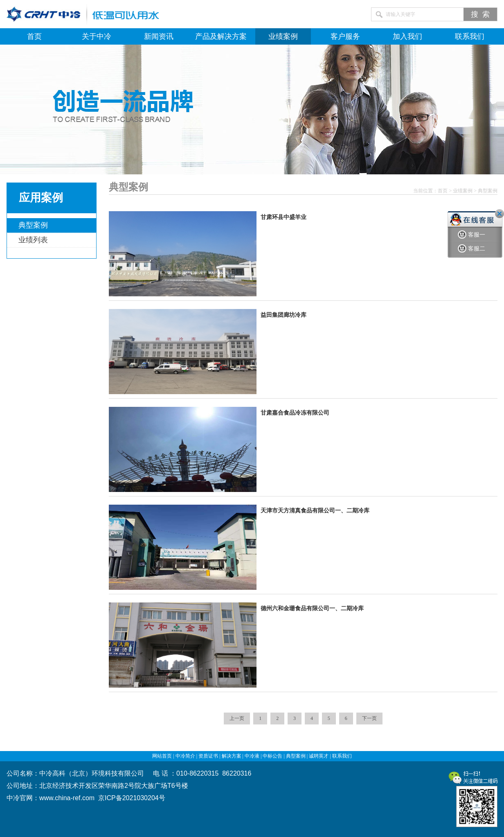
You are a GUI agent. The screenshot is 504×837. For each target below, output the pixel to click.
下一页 (369, 718)
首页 (34, 36)
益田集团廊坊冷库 (283, 315)
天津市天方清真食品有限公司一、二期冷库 (315, 511)
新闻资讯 (159, 36)
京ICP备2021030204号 (132, 798)
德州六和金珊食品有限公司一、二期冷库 (312, 608)
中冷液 (252, 756)
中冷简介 (185, 756)
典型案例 (33, 225)
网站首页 (162, 756)
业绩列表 (33, 240)
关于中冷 (97, 36)
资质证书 (208, 756)
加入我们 (407, 36)
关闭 (500, 214)
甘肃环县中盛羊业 (283, 217)
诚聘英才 (319, 756)
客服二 (471, 249)
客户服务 (345, 36)
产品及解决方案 (221, 36)
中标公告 (272, 756)
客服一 (471, 235)
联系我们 (470, 36)
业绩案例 (283, 36)
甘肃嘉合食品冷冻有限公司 (295, 413)
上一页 (237, 718)
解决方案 (232, 756)
